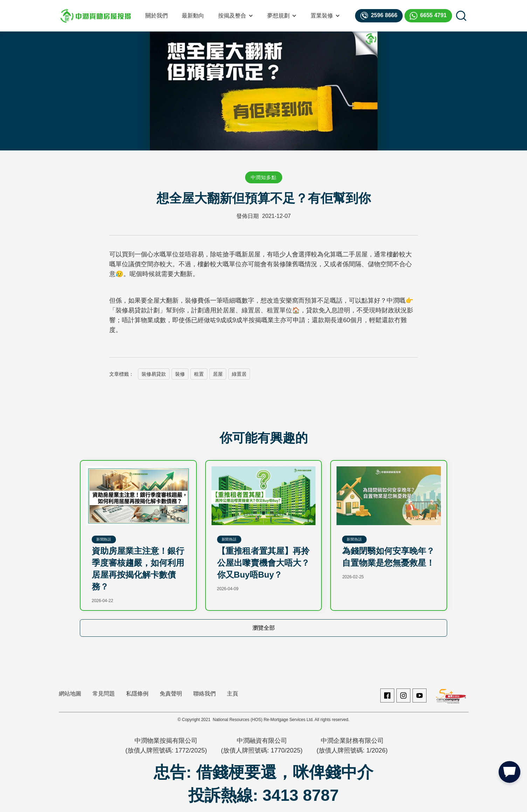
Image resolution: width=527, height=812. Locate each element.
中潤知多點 (264, 177)
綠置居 (239, 374)
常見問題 (104, 694)
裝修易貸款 (154, 374)
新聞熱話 (104, 539)
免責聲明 (171, 694)
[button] (236, 16)
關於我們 (157, 16)
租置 (199, 374)
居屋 (218, 374)
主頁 (233, 694)
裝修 (180, 374)
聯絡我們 (204, 694)
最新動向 (193, 16)
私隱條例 (137, 694)
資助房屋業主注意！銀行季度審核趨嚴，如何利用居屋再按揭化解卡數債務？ (138, 569)
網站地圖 (70, 694)
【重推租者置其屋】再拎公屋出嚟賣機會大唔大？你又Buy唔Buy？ (263, 563)
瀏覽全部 (264, 628)
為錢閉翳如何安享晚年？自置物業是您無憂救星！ (388, 557)
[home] (96, 16)
